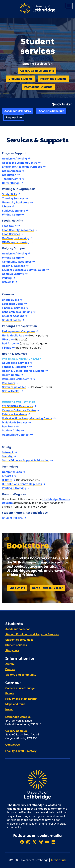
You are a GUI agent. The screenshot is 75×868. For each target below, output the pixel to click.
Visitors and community (21, 675)
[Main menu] (69, 6)
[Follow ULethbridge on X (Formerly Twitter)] (34, 842)
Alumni (10, 664)
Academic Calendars (18, 111)
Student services (16, 645)
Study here (12, 650)
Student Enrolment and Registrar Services (32, 634)
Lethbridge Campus (18, 717)
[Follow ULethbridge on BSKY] (41, 842)
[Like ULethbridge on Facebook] (22, 842)
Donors (10, 669)
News (9, 709)
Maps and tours (15, 704)
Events (10, 693)
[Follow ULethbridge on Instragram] (28, 842)
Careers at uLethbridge (20, 688)
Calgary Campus (16, 731)
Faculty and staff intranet (21, 699)
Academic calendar (18, 629)
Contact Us (13, 745)
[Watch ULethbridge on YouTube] (47, 842)
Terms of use (59, 860)
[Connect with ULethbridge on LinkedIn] (53, 842)
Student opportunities (19, 640)
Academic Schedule (51, 111)
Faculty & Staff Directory (21, 751)
